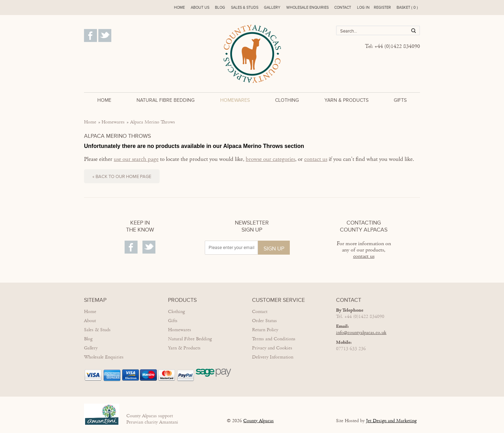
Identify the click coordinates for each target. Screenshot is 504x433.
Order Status (264, 321)
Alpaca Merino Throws (153, 122)
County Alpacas (258, 421)
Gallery (272, 8)
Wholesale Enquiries (104, 357)
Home (179, 8)
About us (200, 8)
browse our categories (270, 159)
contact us (316, 159)
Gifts (400, 100)
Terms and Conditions (274, 339)
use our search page (136, 159)
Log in (363, 8)
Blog (220, 8)
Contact (343, 8)
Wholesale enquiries (307, 8)
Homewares (235, 100)
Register (382, 8)
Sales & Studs (245, 8)
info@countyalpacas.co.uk (361, 333)
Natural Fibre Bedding (166, 100)
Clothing (287, 100)
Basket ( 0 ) (407, 8)
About (90, 321)
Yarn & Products (346, 100)
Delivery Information (273, 357)
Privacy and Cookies (272, 348)
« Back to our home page (122, 177)
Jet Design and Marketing (391, 421)
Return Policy (265, 330)
